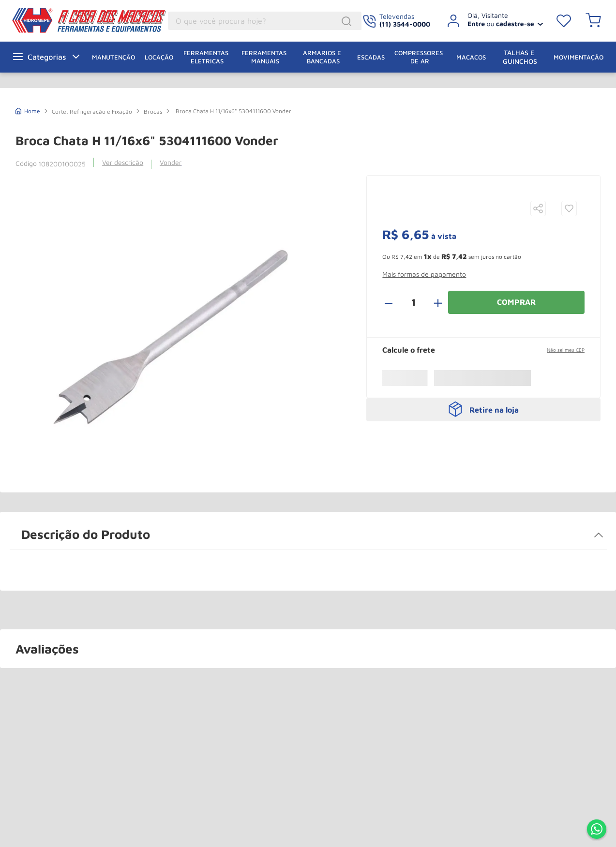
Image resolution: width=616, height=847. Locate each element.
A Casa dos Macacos (64, 20)
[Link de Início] (28, 110)
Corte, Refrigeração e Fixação (92, 111)
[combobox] (264, 21)
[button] (538, 209)
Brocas (153, 111)
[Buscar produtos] (348, 21)
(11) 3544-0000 (405, 24)
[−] (394, 302)
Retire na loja (494, 410)
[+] (433, 302)
